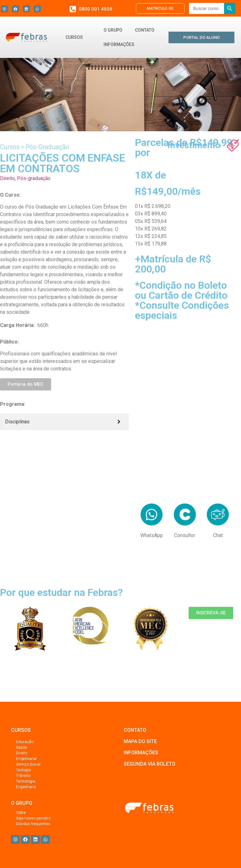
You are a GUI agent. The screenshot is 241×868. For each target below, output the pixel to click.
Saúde (21, 747)
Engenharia (26, 787)
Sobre (21, 813)
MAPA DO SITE (140, 741)
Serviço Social (28, 764)
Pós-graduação (34, 178)
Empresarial (26, 759)
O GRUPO (113, 30)
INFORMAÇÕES (119, 44)
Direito (7, 178)
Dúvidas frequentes (33, 824)
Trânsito (23, 776)
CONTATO (145, 30)
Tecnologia (26, 781)
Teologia (23, 770)
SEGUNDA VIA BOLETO (150, 764)
